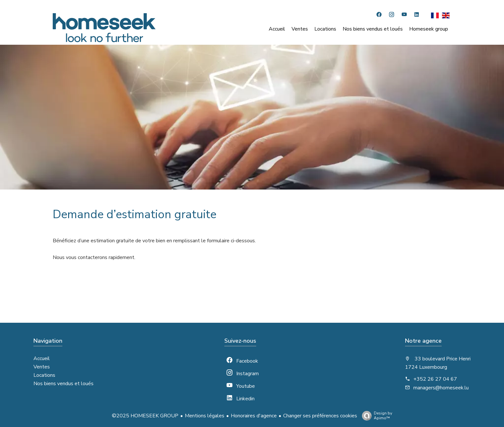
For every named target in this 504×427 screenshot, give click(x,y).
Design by (375, 416)
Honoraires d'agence (254, 416)
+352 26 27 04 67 (435, 379)
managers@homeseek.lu (441, 388)
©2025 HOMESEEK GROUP (145, 416)
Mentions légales (205, 416)
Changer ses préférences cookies (320, 416)
